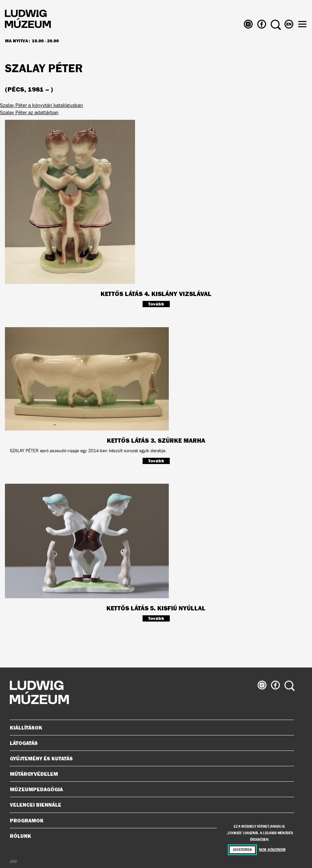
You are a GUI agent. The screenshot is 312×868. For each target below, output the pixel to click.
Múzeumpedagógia (149, 789)
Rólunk (149, 836)
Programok (27, 820)
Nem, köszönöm (272, 850)
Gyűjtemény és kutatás (149, 758)
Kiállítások (26, 728)
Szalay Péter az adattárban (29, 112)
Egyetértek (243, 850)
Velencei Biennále (149, 805)
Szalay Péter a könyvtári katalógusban (42, 105)
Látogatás (149, 743)
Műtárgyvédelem (149, 774)
